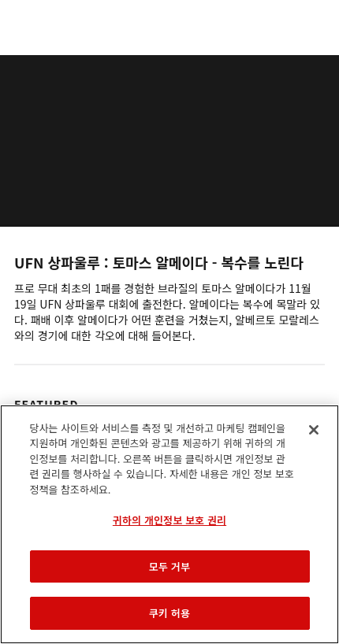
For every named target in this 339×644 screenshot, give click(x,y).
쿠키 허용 (169, 613)
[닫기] (314, 430)
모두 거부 (169, 566)
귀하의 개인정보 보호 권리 (169, 520)
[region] (169, 524)
